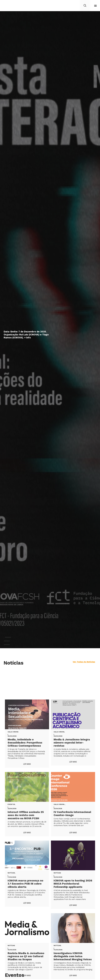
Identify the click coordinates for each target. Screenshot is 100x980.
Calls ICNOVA (13, 962)
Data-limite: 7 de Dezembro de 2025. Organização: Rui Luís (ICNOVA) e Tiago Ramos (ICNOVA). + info (26, 335)
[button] (95, 6)
